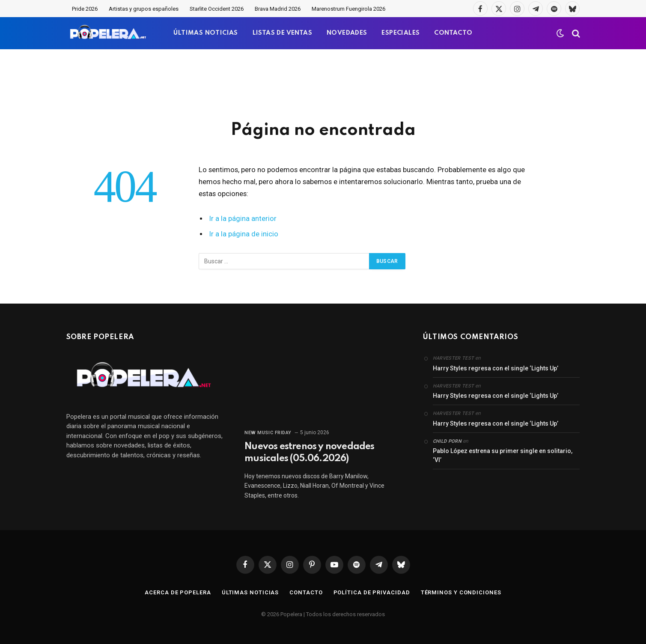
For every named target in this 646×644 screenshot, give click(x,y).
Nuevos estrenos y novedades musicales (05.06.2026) (309, 453)
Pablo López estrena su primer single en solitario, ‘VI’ (503, 455)
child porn (447, 441)
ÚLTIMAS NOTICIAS (205, 33)
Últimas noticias (250, 592)
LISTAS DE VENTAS (282, 33)
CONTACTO (453, 33)
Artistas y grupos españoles (144, 9)
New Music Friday (268, 433)
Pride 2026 (85, 9)
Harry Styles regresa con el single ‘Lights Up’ (496, 368)
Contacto (306, 592)
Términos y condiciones (461, 592)
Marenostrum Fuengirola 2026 (348, 9)
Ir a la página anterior (243, 219)
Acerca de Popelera (178, 592)
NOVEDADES (347, 33)
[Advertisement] (323, 83)
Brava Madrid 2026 (278, 9)
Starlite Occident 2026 (217, 9)
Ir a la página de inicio (244, 234)
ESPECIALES (400, 33)
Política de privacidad (372, 592)
